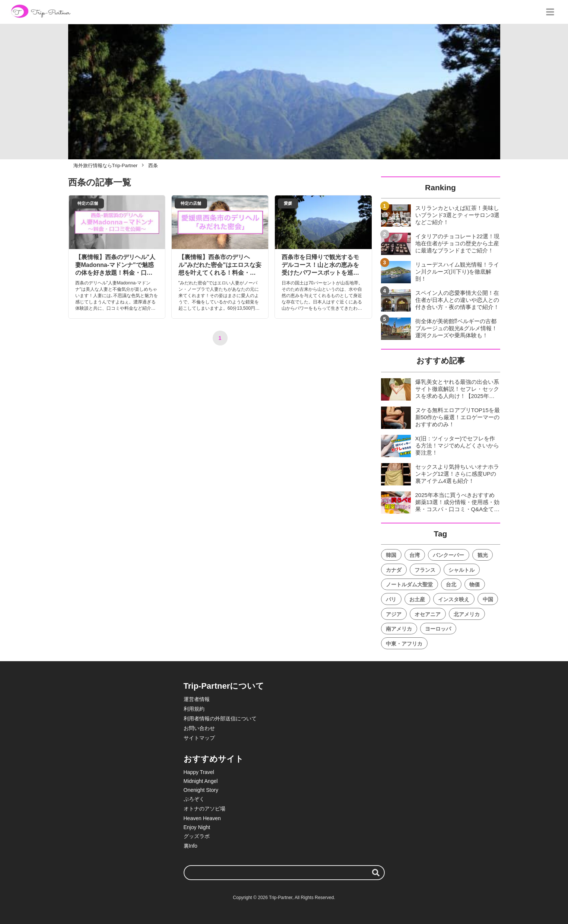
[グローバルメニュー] (550, 12)
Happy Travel (199, 772)
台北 (451, 584)
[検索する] (376, 873)
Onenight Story (201, 790)
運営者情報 (197, 699)
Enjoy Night (197, 827)
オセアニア (428, 614)
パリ (391, 599)
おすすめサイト (214, 759)
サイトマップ (199, 738)
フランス (425, 570)
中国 (488, 599)
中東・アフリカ (404, 644)
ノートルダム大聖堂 (409, 584)
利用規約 (194, 709)
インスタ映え (454, 599)
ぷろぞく (194, 799)
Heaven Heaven (202, 818)
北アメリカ (467, 614)
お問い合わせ (199, 728)
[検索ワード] (284, 873)
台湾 (415, 555)
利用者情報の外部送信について (220, 719)
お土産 (417, 599)
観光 (483, 555)
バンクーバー (448, 555)
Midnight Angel (201, 781)
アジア (394, 614)
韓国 (391, 555)
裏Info (191, 846)
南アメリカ (399, 629)
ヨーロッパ (438, 629)
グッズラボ (197, 836)
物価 (475, 584)
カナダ (394, 570)
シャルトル (461, 570)
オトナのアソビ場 (204, 809)
